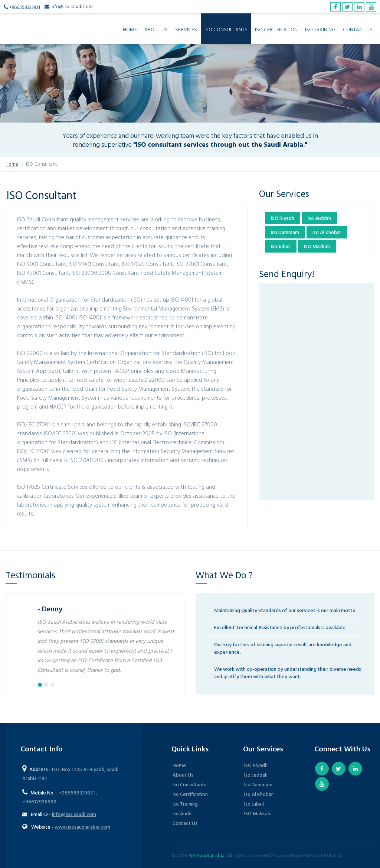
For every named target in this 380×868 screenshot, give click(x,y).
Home (130, 30)
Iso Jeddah (319, 219)
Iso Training (185, 804)
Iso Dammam (285, 233)
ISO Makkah (317, 247)
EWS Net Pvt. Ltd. (323, 856)
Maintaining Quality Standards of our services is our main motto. (285, 611)
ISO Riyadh (283, 219)
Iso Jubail (281, 247)
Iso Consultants (189, 785)
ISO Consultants (226, 30)
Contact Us (358, 30)
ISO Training (320, 30)
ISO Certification (276, 30)
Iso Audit (182, 814)
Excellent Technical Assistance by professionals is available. (280, 628)
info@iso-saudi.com (72, 7)
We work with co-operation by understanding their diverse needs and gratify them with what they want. (288, 673)
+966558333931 (25, 8)
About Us (156, 30)
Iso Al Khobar (327, 233)
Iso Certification (190, 795)
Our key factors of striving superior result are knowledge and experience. (283, 649)
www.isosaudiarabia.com (82, 827)
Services (186, 30)
